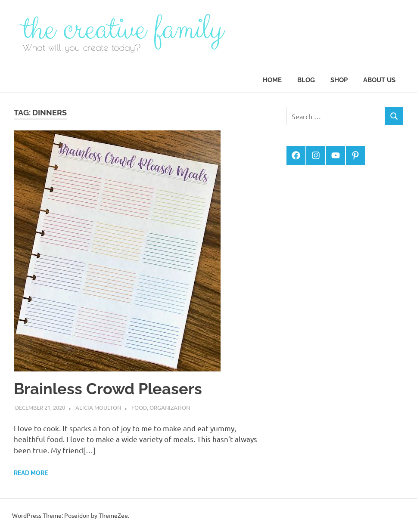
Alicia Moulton (98, 407)
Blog (306, 80)
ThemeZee (113, 515)
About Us (379, 80)
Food (139, 407)
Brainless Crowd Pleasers (108, 389)
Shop (339, 80)
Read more (31, 473)
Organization (170, 407)
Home (272, 80)
